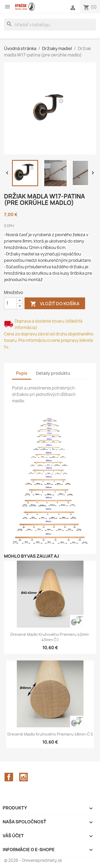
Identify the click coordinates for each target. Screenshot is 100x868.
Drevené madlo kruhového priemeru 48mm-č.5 (50, 734)
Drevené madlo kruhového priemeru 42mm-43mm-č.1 (50, 637)
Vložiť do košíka (55, 304)
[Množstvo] (10, 303)
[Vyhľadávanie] (50, 25)
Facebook (9, 777)
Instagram (23, 777)
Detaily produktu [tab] (53, 373)
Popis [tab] (22, 373)
